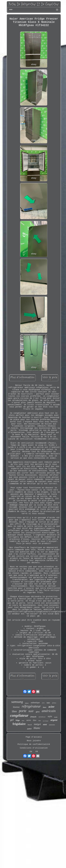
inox (45, 707)
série (43, 703)
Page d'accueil (34, 737)
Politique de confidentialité (34, 744)
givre (38, 712)
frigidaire (19, 724)
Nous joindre (34, 741)
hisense (16, 707)
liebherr (27, 703)
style (50, 716)
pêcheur (54, 703)
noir (31, 711)
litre (35, 720)
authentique (35, 703)
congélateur (19, 716)
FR (37, 752)
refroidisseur (42, 717)
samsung (17, 702)
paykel (29, 729)
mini (45, 724)
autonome (52, 725)
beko (23, 721)
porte (23, 711)
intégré (37, 724)
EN (31, 752)
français (33, 717)
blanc (37, 728)
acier (51, 707)
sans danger (46, 721)
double (56, 717)
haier (48, 703)
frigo (18, 720)
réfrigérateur (31, 706)
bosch (30, 725)
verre (29, 720)
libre (14, 711)
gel (12, 720)
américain (49, 711)
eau (40, 721)
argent (54, 720)
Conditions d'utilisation (34, 748)
